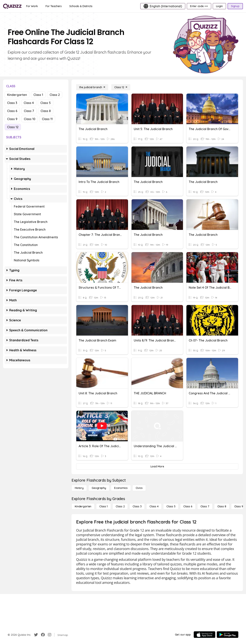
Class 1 (38, 95)
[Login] (219, 6)
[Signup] (235, 6)
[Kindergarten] (83, 506)
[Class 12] (121, 87)
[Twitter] (36, 635)
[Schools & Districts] (81, 6)
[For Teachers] (54, 6)
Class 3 (12, 103)
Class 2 (55, 95)
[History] (79, 488)
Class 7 (29, 111)
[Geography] (99, 488)
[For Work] (32, 6)
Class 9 (12, 119)
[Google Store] (228, 635)
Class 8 (46, 111)
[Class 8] (222, 506)
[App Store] (204, 635)
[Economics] (121, 488)
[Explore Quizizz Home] (12, 6)
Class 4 (29, 103)
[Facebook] (43, 635)
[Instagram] (50, 635)
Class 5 (46, 103)
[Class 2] (120, 506)
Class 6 (12, 111)
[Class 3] (137, 506)
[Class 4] (154, 506)
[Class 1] (103, 506)
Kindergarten (17, 95)
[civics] (139, 488)
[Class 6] (188, 506)
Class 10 (30, 119)
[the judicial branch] (92, 87)
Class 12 (13, 127)
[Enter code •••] (199, 6)
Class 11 (47, 119)
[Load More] (157, 466)
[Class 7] (205, 506)
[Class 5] (171, 506)
